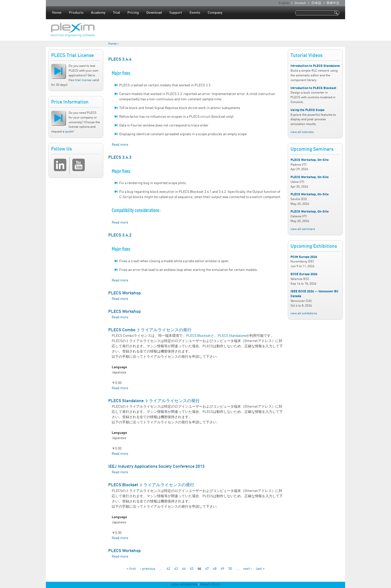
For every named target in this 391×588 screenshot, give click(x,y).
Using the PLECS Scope (307, 110)
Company (215, 13)
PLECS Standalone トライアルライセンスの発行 (154, 401)
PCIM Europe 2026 (304, 257)
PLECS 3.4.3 (120, 158)
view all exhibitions (304, 313)
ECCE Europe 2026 (304, 274)
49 (222, 569)
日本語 (316, 3)
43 (176, 569)
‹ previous (148, 569)
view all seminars (303, 229)
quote (69, 132)
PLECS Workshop (124, 293)
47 (207, 569)
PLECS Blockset (198, 336)
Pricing (133, 13)
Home (57, 13)
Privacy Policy (210, 585)
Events (195, 13)
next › (247, 569)
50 (230, 569)
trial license (83, 80)
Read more (120, 145)
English (284, 3)
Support (176, 13)
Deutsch (300, 3)
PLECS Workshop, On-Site (310, 160)
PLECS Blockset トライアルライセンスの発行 (151, 485)
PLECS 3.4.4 (120, 59)
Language (119, 367)
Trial (116, 13)
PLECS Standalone (232, 336)
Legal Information (184, 585)
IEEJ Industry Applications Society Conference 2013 (156, 467)
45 (192, 569)
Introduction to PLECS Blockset (313, 88)
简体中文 (333, 3)
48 (215, 569)
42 (168, 569)
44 (184, 569)
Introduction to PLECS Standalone (315, 66)
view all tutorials (302, 132)
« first (131, 569)
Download (154, 13)
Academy (98, 13)
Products (76, 13)
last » (260, 569)
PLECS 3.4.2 (120, 235)
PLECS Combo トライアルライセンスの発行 (150, 330)
